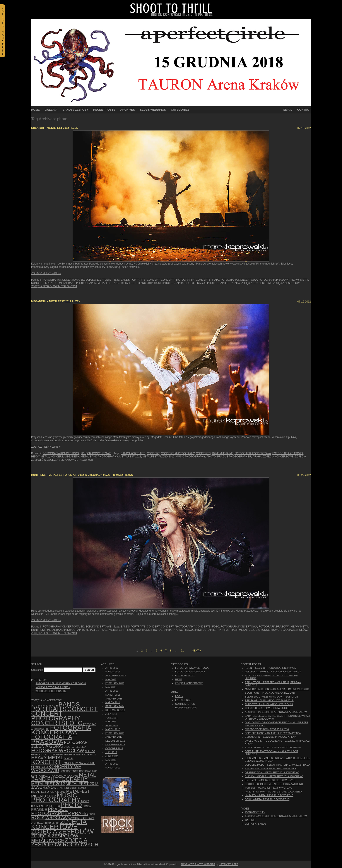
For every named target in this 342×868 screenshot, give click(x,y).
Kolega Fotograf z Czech (53, 687)
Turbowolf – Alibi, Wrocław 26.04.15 (269, 704)
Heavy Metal (300, 280)
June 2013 (111, 718)
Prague (39, 810)
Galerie (250, 820)
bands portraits (133, 280)
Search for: (37, 670)
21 (182, 651)
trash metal (239, 630)
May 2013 (111, 722)
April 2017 (112, 668)
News (179, 679)
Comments (185, 704)
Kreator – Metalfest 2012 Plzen (55, 128)
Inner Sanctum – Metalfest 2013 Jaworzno (273, 792)
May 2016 (111, 679)
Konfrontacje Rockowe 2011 (79, 771)
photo (189, 283)
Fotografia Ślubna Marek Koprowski (61, 683)
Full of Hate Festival (60, 755)
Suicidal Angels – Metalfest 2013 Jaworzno (274, 776)
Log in (179, 696)
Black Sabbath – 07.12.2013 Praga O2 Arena (273, 748)
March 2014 (113, 702)
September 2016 (116, 675)
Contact (304, 110)
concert (153, 280)
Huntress (38, 630)
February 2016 (115, 683)
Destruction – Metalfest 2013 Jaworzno (272, 772)
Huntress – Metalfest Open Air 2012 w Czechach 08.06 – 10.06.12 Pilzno (82, 475)
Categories (180, 110)
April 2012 (112, 764)
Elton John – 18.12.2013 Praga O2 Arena (271, 737)
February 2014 (115, 706)
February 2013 (115, 733)
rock (38, 818)
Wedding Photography (51, 691)
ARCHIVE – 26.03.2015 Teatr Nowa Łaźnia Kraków (276, 712)
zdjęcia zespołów (286, 283)
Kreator (51, 283)
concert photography (178, 280)
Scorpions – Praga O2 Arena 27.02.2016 (270, 693)
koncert (37, 283)
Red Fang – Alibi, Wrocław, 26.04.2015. (269, 700)
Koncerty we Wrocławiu (56, 768)
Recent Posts (104, 110)
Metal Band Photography (77, 283)
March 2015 (113, 695)
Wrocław (56, 818)
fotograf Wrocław (58, 750)
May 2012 (111, 760)
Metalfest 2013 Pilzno (70, 788)
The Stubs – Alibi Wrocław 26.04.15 (268, 708)
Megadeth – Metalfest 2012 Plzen (56, 301)
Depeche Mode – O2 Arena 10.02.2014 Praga (273, 733)
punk (92, 814)
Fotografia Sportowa (190, 672)
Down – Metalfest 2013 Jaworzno (267, 799)
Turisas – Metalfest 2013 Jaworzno (269, 788)
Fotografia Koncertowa (61, 280)
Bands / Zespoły (75, 110)
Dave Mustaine (222, 453)
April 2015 (112, 691)
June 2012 (111, 756)
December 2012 (115, 741)
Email (288, 110)
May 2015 (111, 687)
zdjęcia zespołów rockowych (65, 842)
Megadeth (72, 457)
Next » (196, 651)
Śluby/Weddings (153, 110)
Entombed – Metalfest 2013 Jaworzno (270, 780)
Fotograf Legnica (74, 747)
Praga (86, 806)
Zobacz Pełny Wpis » (46, 273)
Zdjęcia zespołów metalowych (54, 286)
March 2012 (113, 768)
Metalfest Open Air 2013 (48, 792)
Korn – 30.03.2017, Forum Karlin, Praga (270, 668)
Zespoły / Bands (256, 824)
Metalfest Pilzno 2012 (137, 283)
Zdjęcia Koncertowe (96, 280)
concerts (203, 280)
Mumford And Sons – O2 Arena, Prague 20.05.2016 (277, 689)
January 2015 (114, 699)
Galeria (51, 110)
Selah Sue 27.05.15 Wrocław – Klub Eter (271, 697)
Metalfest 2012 (108, 283)
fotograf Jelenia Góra (59, 744)
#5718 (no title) (255, 812)
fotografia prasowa (274, 280)
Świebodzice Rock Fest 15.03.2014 (267, 729)
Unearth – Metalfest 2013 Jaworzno (269, 795)
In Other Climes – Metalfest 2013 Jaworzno (274, 784)
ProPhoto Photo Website (198, 864)
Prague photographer (212, 283)
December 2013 (115, 710)
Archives (127, 110)
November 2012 (115, 744)
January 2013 (114, 737)
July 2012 (111, 752)
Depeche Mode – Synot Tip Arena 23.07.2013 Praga (277, 765)
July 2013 (111, 714)
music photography (169, 283)
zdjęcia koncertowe (256, 283)
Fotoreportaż (185, 675)
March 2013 (113, 729)
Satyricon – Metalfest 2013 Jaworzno (270, 768)
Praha (235, 283)
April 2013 (112, 725)
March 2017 (113, 672)
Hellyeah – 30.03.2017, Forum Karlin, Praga (273, 672)
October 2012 (114, 748)
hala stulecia (86, 755)
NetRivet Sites (228, 864)
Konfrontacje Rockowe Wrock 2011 (55, 776)
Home (35, 110)
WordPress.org (186, 708)
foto (216, 280)
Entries (183, 700)
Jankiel (69, 758)
